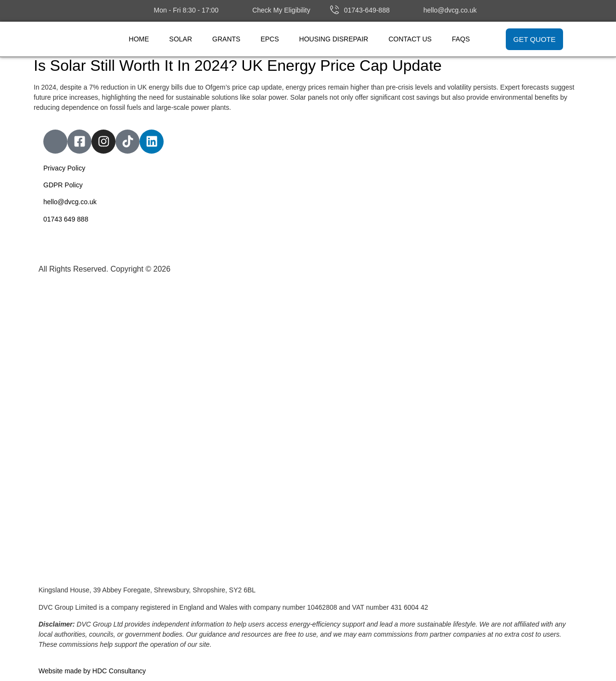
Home (139, 39)
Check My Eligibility (281, 10)
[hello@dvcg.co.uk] (414, 10)
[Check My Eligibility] (243, 10)
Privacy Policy (64, 168)
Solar (181, 39)
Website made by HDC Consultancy (92, 671)
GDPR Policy (63, 185)
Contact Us (410, 39)
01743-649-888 (367, 10)
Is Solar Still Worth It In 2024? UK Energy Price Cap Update (238, 65)
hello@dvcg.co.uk (450, 10)
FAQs (461, 39)
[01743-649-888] (334, 10)
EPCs (269, 39)
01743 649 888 (66, 219)
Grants (226, 39)
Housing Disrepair (334, 39)
